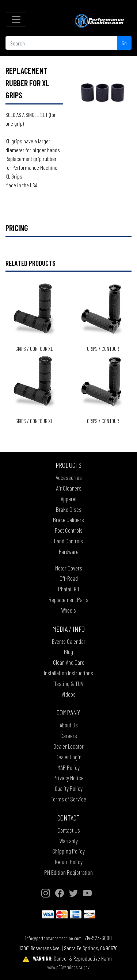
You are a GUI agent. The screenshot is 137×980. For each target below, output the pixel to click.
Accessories (69, 477)
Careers (69, 735)
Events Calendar (69, 641)
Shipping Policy (68, 851)
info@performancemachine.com (53, 938)
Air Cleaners (69, 488)
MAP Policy (68, 767)
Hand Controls (68, 541)
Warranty (68, 841)
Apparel (68, 499)
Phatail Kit (69, 589)
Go (124, 43)
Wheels (68, 610)
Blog (68, 652)
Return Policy (69, 862)
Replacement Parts (68, 599)
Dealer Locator (68, 746)
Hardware (69, 551)
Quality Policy (69, 788)
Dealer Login (68, 757)
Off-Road (69, 578)
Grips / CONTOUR (103, 348)
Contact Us (69, 830)
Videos (68, 694)
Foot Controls (69, 530)
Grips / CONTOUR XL (34, 348)
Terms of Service (68, 799)
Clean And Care (69, 662)
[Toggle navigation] (16, 19)
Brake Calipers (68, 520)
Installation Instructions (68, 673)
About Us (69, 725)
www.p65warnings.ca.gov (68, 967)
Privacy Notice (68, 778)
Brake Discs (69, 509)
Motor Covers (69, 568)
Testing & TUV (69, 683)
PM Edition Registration (68, 872)
